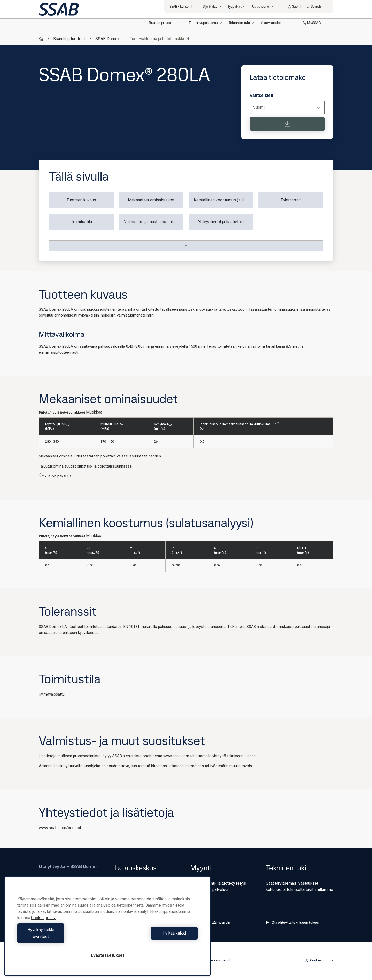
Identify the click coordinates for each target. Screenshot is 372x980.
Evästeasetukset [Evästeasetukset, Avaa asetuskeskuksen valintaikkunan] (108, 955)
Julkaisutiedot (220, 960)
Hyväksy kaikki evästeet (61, 936)
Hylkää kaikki (154, 936)
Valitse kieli (261, 95)
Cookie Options (319, 960)
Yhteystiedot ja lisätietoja (221, 222)
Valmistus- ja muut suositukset (152, 222)
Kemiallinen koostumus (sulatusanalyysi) (223, 200)
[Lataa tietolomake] (287, 124)
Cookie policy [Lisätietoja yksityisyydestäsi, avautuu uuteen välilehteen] (43, 924)
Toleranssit (291, 200)
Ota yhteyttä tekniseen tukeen (293, 922)
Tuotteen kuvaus (81, 200)
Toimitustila (82, 222)
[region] (107, 930)
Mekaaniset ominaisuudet (151, 200)
